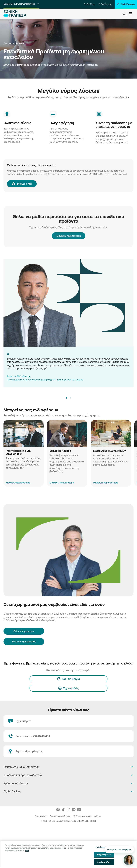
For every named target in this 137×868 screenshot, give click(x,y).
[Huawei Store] (72, 799)
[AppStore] (66, 799)
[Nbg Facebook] (58, 810)
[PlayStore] (69, 799)
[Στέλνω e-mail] (22, 184)
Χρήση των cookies (83, 816)
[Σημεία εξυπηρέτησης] (68, 751)
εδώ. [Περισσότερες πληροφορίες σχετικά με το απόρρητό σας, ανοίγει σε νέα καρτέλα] (27, 851)
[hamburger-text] (131, 14)
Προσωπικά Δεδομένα (61, 816)
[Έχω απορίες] (68, 721)
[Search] (124, 14)
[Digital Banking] (126, 4)
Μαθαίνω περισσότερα (68, 232)
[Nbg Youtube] (74, 810)
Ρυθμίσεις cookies (104, 847)
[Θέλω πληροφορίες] (24, 631)
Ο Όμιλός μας (105, 4)
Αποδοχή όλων (104, 862)
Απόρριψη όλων (104, 855)
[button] (67, 398)
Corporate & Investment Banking (21, 4)
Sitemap (98, 816)
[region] (68, 854)
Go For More (89, 4)
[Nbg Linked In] (79, 810)
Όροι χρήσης (41, 816)
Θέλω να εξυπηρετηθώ (24, 642)
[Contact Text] (68, 736)
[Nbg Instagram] (68, 810)
